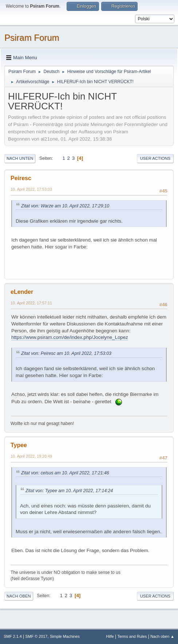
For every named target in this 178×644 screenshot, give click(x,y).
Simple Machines (65, 636)
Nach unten (20, 158)
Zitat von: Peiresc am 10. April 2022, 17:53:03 (66, 353)
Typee (19, 445)
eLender (22, 292)
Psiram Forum (32, 38)
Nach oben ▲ (162, 636)
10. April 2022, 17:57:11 (31, 303)
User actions (155, 158)
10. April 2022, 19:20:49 (31, 456)
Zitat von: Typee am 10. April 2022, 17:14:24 (69, 491)
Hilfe (110, 636)
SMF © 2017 (37, 636)
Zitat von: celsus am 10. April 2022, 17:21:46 (65, 473)
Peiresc (21, 178)
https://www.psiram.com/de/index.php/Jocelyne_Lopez (70, 337)
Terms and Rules (132, 636)
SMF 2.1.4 (13, 636)
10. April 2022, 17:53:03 (31, 189)
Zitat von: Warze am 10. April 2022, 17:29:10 (65, 206)
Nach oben (19, 596)
